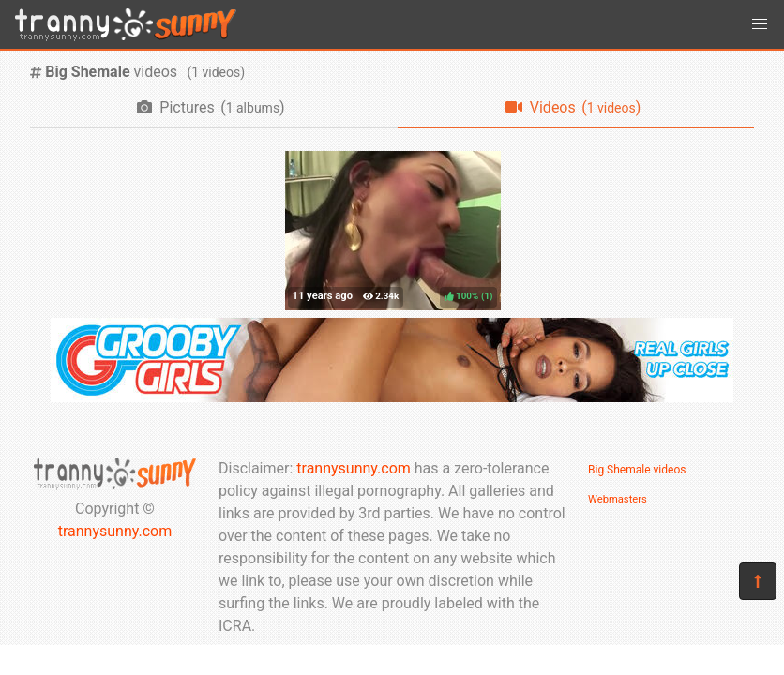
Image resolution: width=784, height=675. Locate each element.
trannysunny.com (115, 531)
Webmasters (618, 499)
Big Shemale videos (637, 470)
